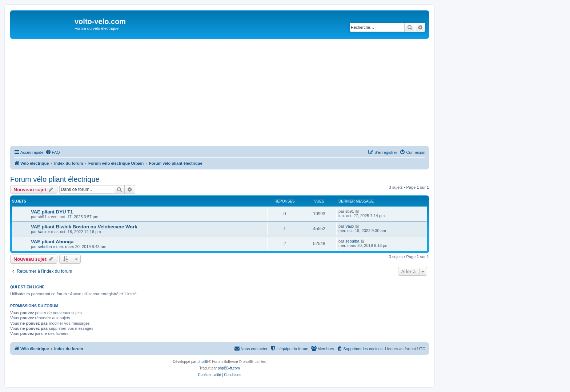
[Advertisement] (228, 93)
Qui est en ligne (27, 287)
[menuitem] (53, 152)
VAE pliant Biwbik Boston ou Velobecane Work (84, 227)
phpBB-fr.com (229, 368)
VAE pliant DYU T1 (52, 212)
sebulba (45, 247)
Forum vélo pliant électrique (55, 179)
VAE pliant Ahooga (52, 242)
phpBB (203, 362)
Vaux (42, 232)
